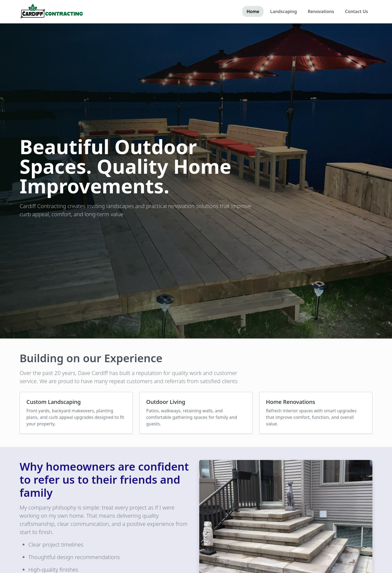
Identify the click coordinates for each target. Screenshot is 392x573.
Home (253, 11)
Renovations (321, 11)
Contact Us (356, 11)
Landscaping (283, 11)
